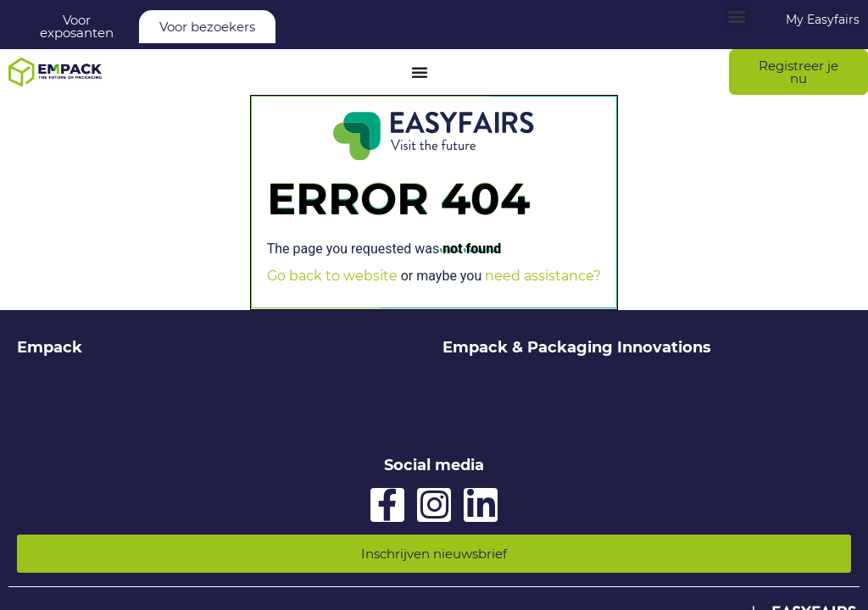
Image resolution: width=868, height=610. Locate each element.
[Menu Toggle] (420, 72)
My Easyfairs (823, 19)
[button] (737, 17)
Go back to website (332, 276)
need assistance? (543, 276)
